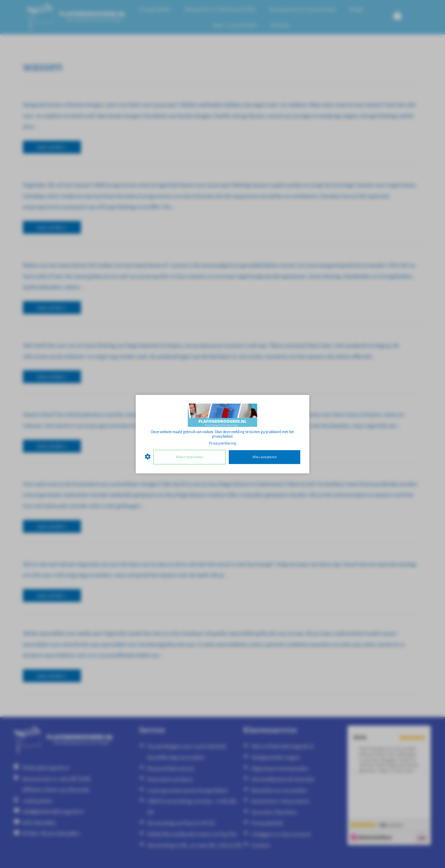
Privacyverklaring (223, 443)
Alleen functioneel (190, 457)
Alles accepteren (265, 457)
